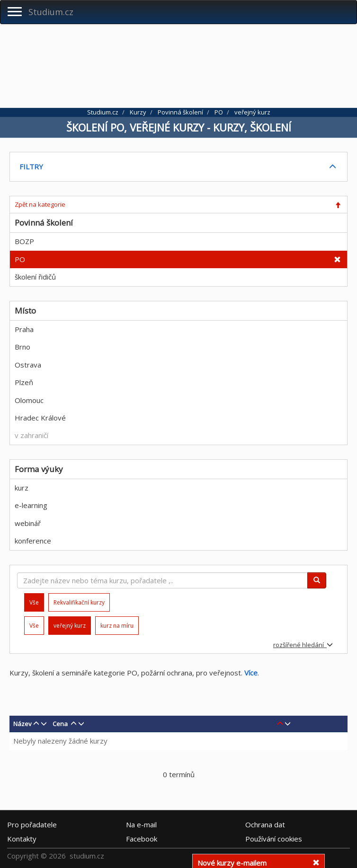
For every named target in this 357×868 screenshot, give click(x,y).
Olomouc (29, 400)
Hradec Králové (40, 418)
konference (33, 541)
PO (20, 259)
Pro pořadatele (32, 824)
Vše (34, 626)
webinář (28, 523)
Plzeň (24, 382)
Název (22, 724)
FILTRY (31, 167)
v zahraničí (31, 435)
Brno (22, 347)
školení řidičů (35, 277)
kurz (22, 488)
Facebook (142, 839)
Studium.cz (51, 12)
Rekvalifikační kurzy (79, 602)
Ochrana (265, 824)
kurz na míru (117, 626)
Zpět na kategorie (40, 204)
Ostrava (28, 365)
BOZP (24, 241)
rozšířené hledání (303, 645)
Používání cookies (274, 839)
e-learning (31, 505)
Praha (24, 329)
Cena (60, 724)
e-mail (141, 824)
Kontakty (22, 839)
